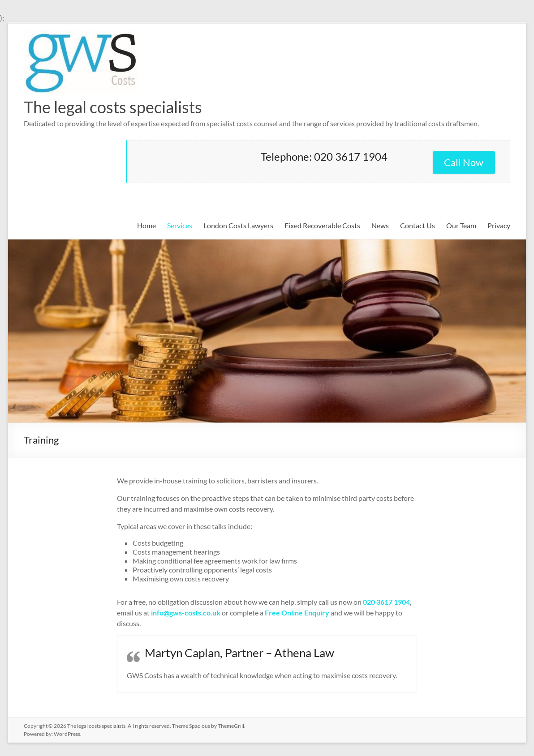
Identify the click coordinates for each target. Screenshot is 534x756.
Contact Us (418, 225)
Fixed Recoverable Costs (322, 225)
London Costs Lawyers (238, 225)
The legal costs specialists (113, 107)
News (380, 225)
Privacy (499, 225)
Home (146, 225)
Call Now (464, 162)
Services (180, 225)
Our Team (461, 225)
